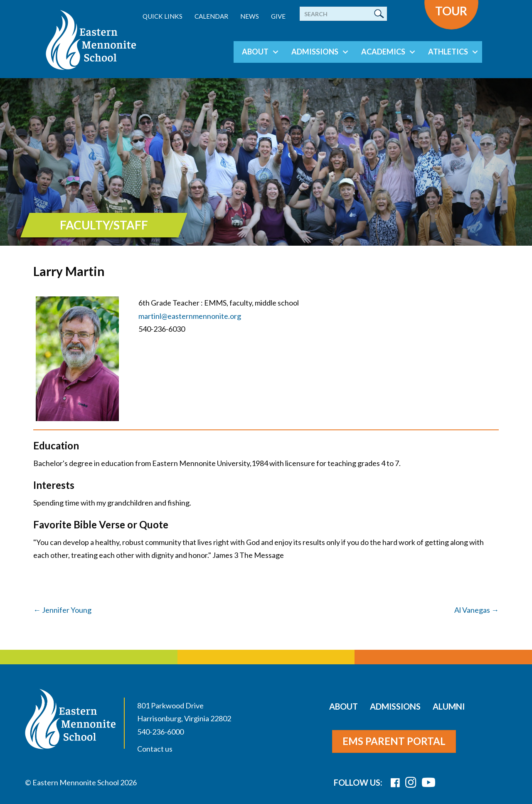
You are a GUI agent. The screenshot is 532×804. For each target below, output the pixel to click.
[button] (276, 52)
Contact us (155, 749)
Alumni (449, 706)
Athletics (448, 52)
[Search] (343, 14)
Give (278, 16)
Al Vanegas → (477, 610)
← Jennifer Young (62, 610)
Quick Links (163, 16)
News (250, 16)
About (255, 52)
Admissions (315, 52)
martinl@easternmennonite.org (190, 316)
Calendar (211, 16)
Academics (383, 52)
